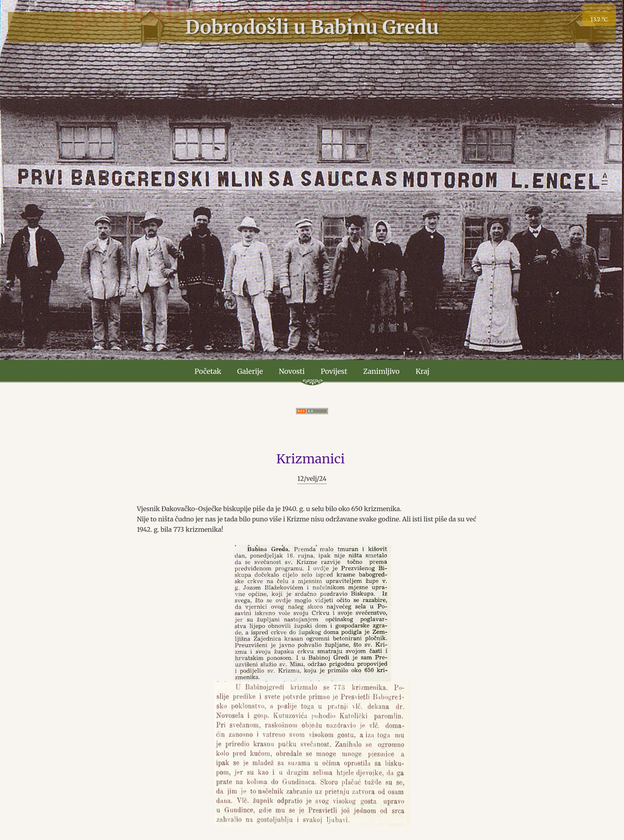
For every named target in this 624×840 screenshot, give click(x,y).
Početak (208, 371)
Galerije (250, 371)
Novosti (292, 371)
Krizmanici (310, 459)
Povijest (334, 371)
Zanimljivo (382, 371)
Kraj (422, 371)
